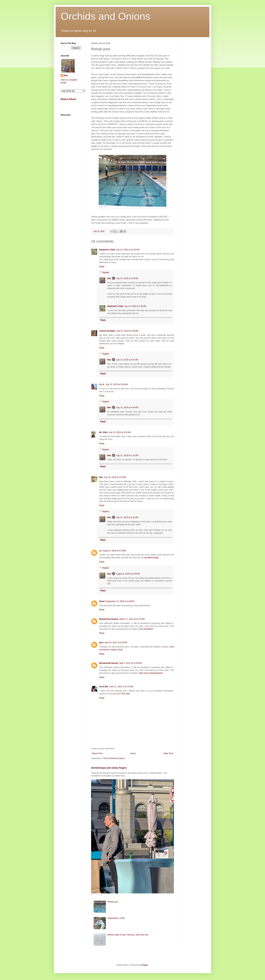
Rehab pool (113, 902)
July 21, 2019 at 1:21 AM (127, 455)
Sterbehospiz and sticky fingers (109, 768)
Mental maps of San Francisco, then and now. (128, 935)
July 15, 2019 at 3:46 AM (127, 331)
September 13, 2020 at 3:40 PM (120, 601)
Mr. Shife (103, 432)
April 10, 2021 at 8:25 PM (116, 643)
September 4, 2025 (116, 918)
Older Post (168, 753)
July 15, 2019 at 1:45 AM (135, 306)
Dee (101, 477)
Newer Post (97, 753)
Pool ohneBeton (146, 629)
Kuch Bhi (104, 687)
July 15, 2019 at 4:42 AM (127, 408)
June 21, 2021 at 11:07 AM (121, 687)
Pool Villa (125, 694)
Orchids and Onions (105, 16)
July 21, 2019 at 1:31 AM (127, 517)
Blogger (145, 965)
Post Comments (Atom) (114, 758)
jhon (101, 643)
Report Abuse (68, 99)
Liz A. (102, 384)
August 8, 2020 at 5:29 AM (114, 551)
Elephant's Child (107, 250)
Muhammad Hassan (109, 619)
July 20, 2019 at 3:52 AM (115, 477)
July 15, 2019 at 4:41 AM (127, 360)
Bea (109, 278)
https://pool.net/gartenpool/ (151, 673)
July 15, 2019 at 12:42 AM (128, 250)
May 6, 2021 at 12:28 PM (130, 663)
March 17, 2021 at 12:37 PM (132, 619)
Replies (106, 273)
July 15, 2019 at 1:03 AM (127, 278)
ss (100, 551)
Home (133, 753)
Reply (102, 267)
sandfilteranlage (151, 558)
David (102, 601)
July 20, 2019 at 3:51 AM (120, 432)
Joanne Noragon (107, 331)
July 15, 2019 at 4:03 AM (117, 384)
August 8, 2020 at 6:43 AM (128, 574)
